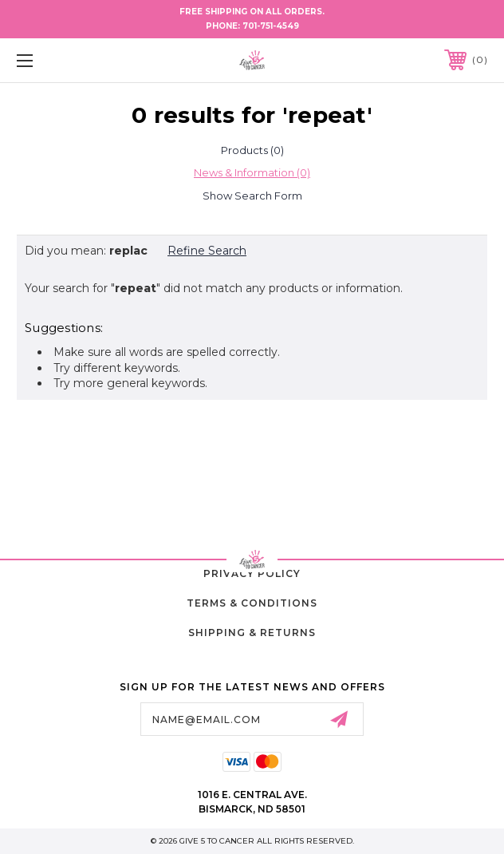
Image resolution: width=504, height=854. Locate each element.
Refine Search (207, 251)
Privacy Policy (252, 573)
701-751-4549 (271, 26)
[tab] (252, 150)
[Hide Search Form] (252, 196)
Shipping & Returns (252, 633)
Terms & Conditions (252, 603)
